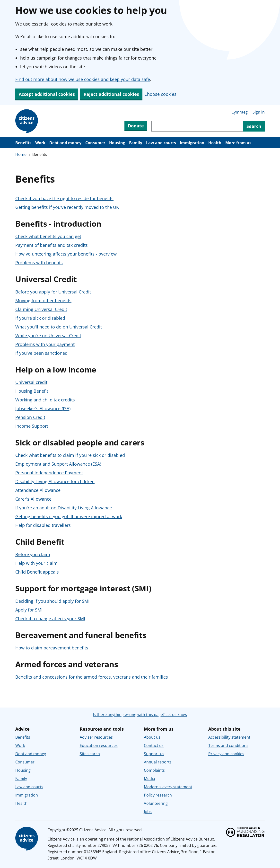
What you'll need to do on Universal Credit (59, 327)
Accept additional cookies (47, 94)
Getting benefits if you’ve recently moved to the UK (67, 207)
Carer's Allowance (33, 499)
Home (21, 154)
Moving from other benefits (43, 301)
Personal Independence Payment (49, 473)
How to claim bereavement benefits (52, 648)
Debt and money (65, 143)
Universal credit (31, 382)
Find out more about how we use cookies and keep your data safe (83, 79)
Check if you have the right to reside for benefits (64, 198)
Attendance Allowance (38, 490)
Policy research (158, 795)
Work (40, 143)
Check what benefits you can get (48, 236)
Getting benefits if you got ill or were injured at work (69, 516)
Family (136, 143)
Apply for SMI (29, 610)
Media (149, 779)
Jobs (148, 812)
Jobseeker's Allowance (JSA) (43, 408)
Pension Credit (30, 417)
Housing (117, 143)
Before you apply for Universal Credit (53, 292)
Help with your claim (36, 563)
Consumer (95, 143)
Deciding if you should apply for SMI (52, 601)
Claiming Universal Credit (41, 309)
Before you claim (33, 554)
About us (152, 737)
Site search (90, 754)
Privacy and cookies (226, 754)
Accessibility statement (229, 737)
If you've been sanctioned (41, 353)
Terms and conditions (228, 745)
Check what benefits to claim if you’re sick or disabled (70, 455)
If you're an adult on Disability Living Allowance (64, 508)
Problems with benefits (39, 263)
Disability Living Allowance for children (55, 481)
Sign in (259, 112)
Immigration (192, 143)
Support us (154, 754)
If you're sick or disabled (40, 318)
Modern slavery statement (168, 787)
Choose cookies (160, 94)
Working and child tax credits (45, 400)
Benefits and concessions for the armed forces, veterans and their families (92, 677)
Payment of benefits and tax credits (52, 245)
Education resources (99, 745)
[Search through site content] (197, 126)
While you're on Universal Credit (48, 336)
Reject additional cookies (111, 94)
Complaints (154, 770)
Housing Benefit (32, 391)
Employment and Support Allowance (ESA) (58, 464)
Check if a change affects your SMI (50, 619)
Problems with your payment (45, 344)
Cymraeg (240, 112)
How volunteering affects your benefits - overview (66, 254)
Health (215, 143)
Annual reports (158, 762)
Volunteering (156, 803)
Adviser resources (96, 737)
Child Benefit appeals (37, 572)
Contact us (154, 745)
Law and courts (161, 143)
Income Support (32, 426)
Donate (136, 126)
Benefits (23, 143)
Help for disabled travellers (43, 525)
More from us (238, 143)
